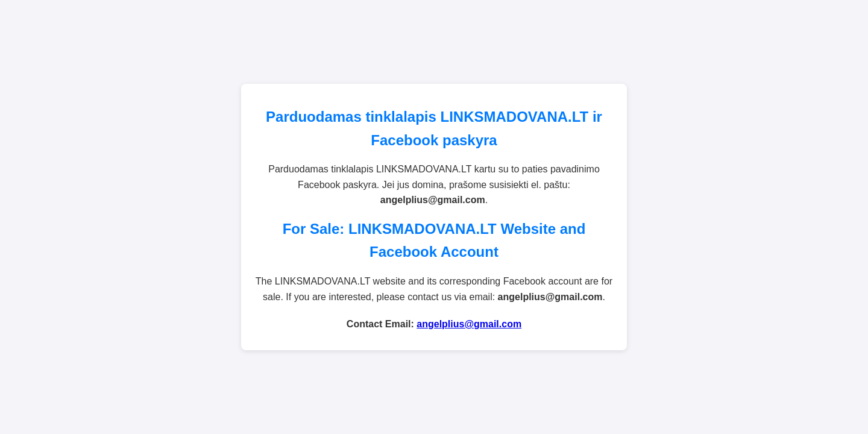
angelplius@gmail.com (469, 324)
